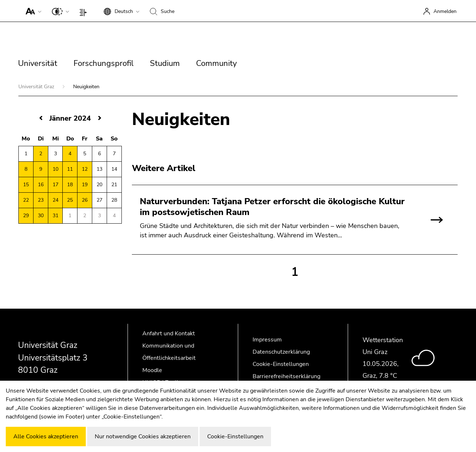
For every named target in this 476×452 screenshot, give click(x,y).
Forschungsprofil (104, 63)
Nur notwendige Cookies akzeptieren (143, 437)
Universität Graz (37, 87)
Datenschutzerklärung (281, 352)
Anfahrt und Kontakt (169, 334)
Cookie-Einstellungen (281, 364)
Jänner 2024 (70, 118)
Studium (165, 63)
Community (216, 63)
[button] (32, 11)
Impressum (267, 340)
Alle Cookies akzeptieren (46, 437)
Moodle (152, 370)
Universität (38, 63)
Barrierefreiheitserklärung (286, 376)
